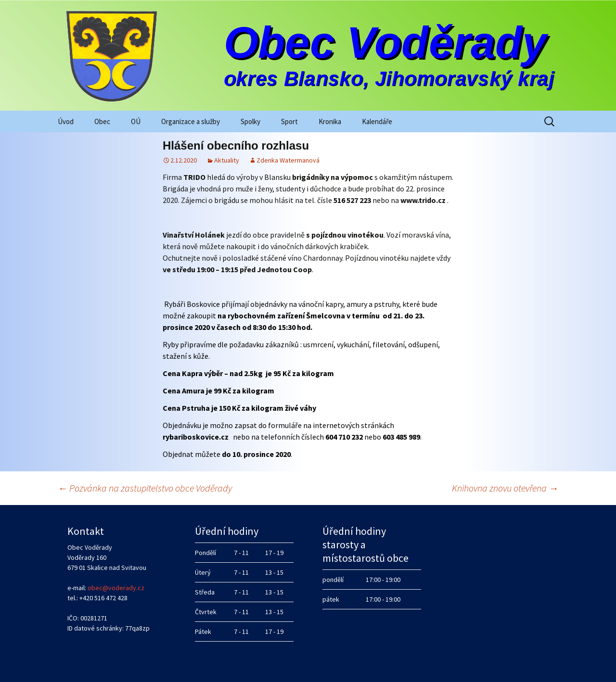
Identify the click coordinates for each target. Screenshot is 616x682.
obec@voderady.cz (116, 588)
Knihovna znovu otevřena (505, 488)
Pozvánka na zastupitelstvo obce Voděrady (145, 488)
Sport (289, 121)
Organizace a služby (191, 121)
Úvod (66, 121)
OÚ (136, 121)
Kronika (330, 121)
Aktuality (227, 160)
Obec (102, 121)
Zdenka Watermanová (288, 160)
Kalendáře (377, 121)
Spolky (250, 121)
